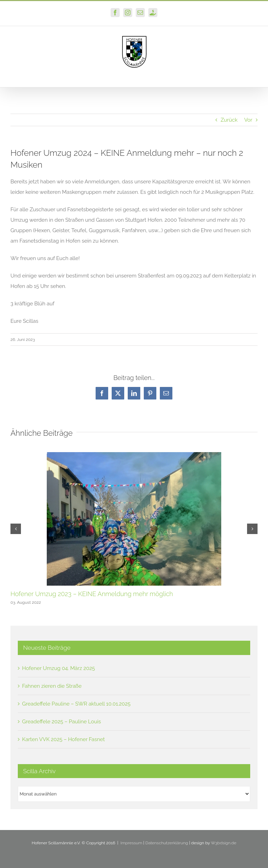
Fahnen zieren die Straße (52, 686)
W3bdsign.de (224, 843)
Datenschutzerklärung (166, 843)
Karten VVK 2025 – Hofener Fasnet (63, 739)
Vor (248, 120)
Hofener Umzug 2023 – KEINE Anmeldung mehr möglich (92, 594)
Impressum (131, 843)
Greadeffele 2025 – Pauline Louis (61, 722)
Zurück (229, 120)
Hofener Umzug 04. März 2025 (58, 668)
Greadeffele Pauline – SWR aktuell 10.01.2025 (76, 704)
